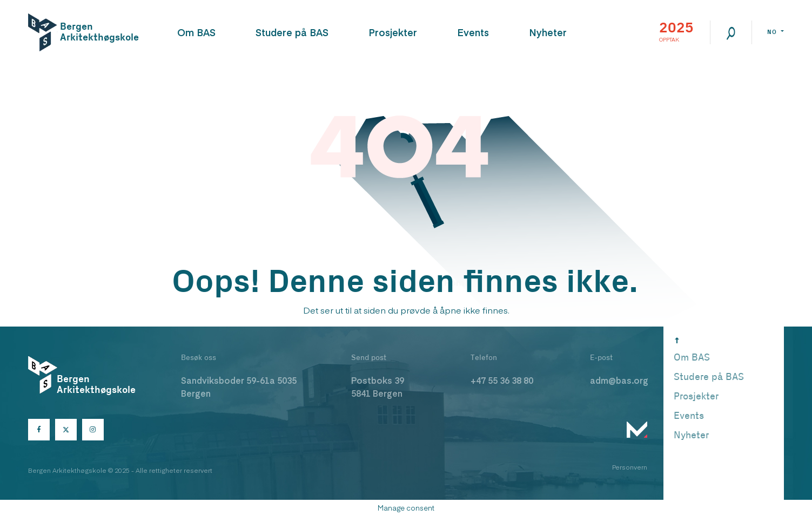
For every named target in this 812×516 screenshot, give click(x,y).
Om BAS (196, 32)
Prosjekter (393, 32)
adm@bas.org (619, 380)
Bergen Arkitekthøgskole (95, 32)
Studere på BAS (292, 32)
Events (473, 32)
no (773, 32)
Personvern (630, 467)
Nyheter (548, 32)
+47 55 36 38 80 (502, 380)
